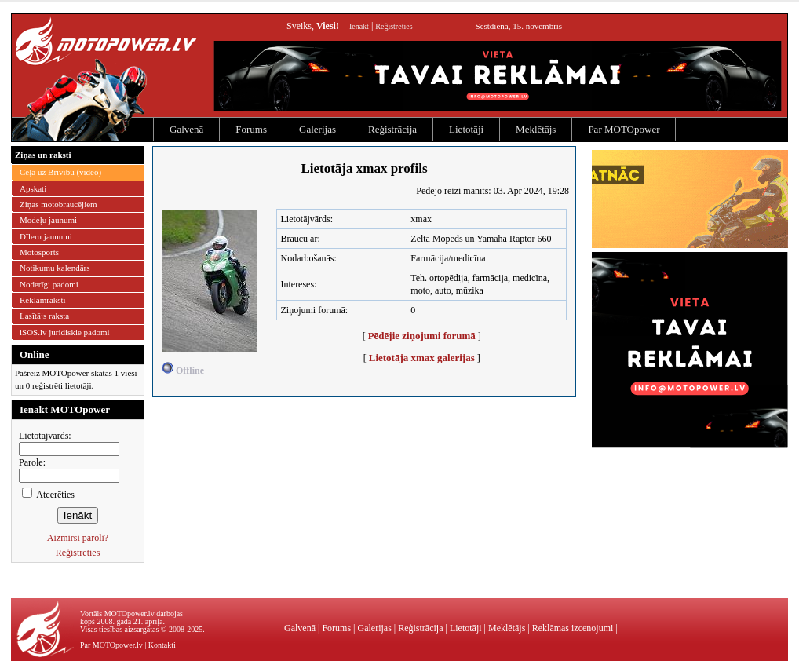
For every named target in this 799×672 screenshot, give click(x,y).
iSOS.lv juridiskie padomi (65, 332)
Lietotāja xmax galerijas (422, 358)
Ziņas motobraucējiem (58, 204)
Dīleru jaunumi (46, 236)
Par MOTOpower (624, 129)
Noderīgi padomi (49, 284)
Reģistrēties (394, 26)
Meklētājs (536, 129)
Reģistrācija (392, 129)
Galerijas (317, 129)
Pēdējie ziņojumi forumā (422, 336)
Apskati (33, 188)
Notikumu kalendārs (55, 268)
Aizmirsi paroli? (78, 538)
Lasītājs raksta (44, 316)
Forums (251, 129)
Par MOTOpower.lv (111, 645)
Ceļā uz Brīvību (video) (60, 172)
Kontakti (162, 645)
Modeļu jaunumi (48, 220)
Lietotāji (466, 129)
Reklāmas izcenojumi (573, 628)
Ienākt (359, 26)
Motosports (39, 252)
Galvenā (186, 129)
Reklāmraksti (43, 300)
